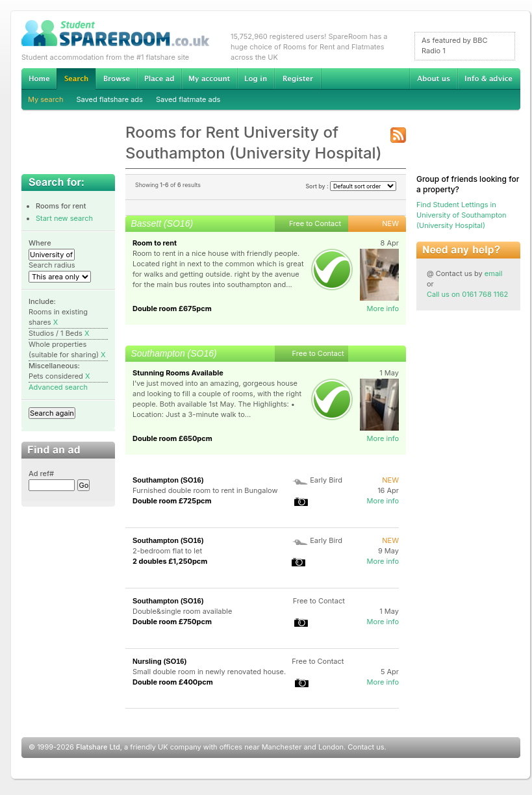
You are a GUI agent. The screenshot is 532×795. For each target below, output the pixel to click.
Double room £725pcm (172, 501)
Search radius (52, 265)
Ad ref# (41, 473)
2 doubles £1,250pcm (170, 561)
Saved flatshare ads (110, 99)
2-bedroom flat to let (167, 551)
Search (76, 79)
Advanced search (58, 387)
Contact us (366, 747)
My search (46, 99)
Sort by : (351, 186)
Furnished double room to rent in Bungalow (205, 490)
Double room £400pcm (173, 682)
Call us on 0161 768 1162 (467, 294)
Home (39, 79)
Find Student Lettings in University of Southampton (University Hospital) (462, 215)
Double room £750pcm (172, 622)
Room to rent (155, 243)
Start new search (64, 218)
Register (298, 79)
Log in (256, 79)
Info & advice (489, 79)
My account (209, 79)
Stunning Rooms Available (178, 373)
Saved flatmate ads (188, 99)
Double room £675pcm (172, 309)
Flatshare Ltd (98, 747)
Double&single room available (182, 611)
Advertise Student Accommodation (159, 79)
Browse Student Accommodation (116, 79)
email (494, 273)
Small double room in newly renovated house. (209, 672)
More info (383, 309)
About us (433, 79)
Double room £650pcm (172, 438)
